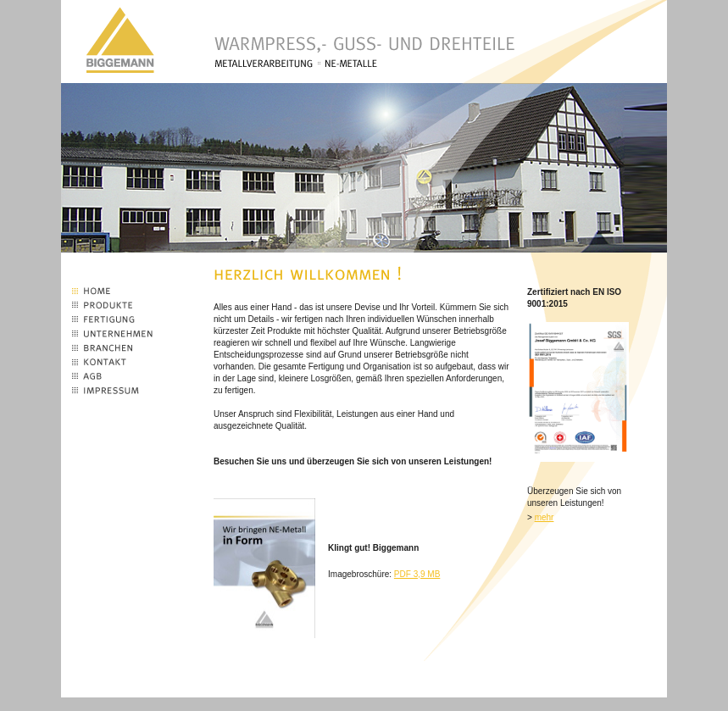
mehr (545, 517)
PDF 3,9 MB (417, 574)
